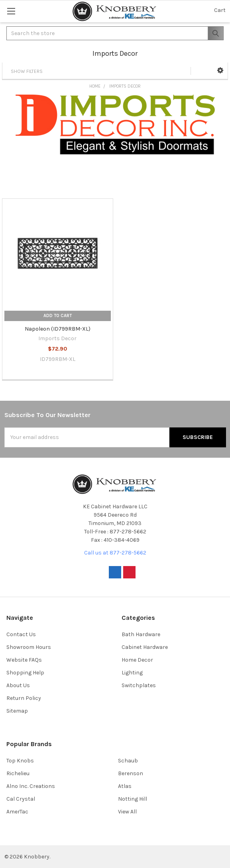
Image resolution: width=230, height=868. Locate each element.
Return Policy (24, 698)
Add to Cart (58, 316)
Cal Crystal (21, 799)
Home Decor (137, 660)
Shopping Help (25, 673)
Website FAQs (24, 660)
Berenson (131, 773)
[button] (220, 71)
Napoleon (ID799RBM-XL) (58, 329)
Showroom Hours (29, 647)
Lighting (132, 673)
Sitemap (17, 711)
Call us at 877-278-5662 (115, 553)
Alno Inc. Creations (31, 786)
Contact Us (21, 634)
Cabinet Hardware (145, 647)
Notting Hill (133, 799)
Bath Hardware (141, 634)
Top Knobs (20, 761)
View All (127, 812)
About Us (18, 685)
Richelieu (18, 773)
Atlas (125, 786)
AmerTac (17, 812)
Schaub (128, 761)
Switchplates (139, 685)
